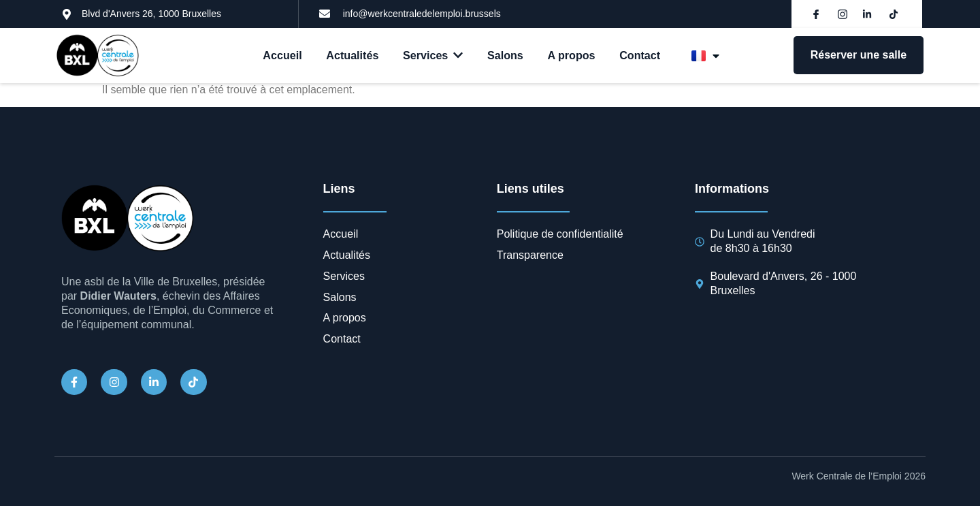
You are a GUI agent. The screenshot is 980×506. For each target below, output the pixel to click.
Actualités (353, 56)
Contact (640, 56)
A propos (572, 56)
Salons (505, 56)
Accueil (283, 56)
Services (434, 56)
